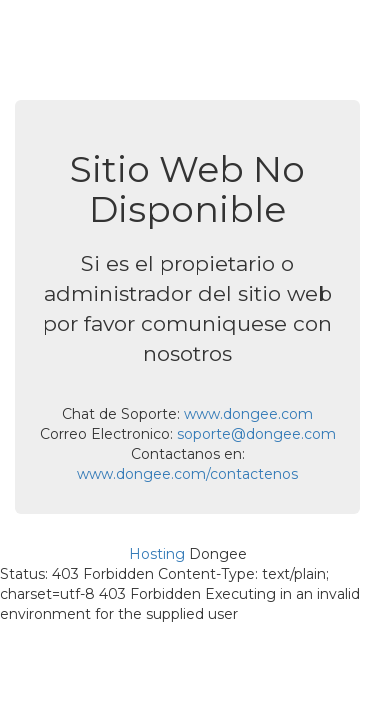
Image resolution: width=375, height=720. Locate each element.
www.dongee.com (248, 414)
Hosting (157, 554)
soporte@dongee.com (256, 434)
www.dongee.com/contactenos (187, 474)
